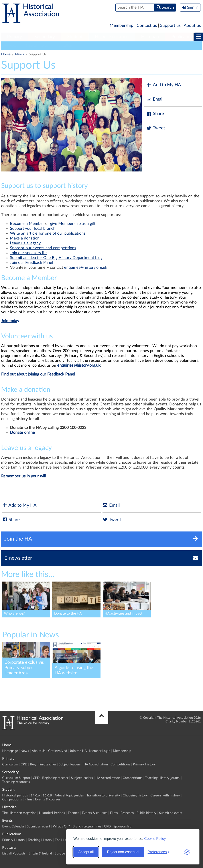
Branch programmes (87, 826)
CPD (24, 764)
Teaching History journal (163, 778)
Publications (183, 37)
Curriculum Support (16, 778)
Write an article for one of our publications (48, 234)
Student (75, 37)
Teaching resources (16, 782)
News (20, 54)
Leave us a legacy (25, 243)
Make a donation (25, 238)
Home (6, 54)
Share (155, 114)
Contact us (147, 26)
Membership (121, 26)
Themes (73, 813)
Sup (13, 229)
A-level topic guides (69, 795)
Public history (146, 813)
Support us (170, 26)
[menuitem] (15, 37)
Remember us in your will (23, 476)
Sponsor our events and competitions (43, 248)
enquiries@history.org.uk (86, 268)
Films (29, 799)
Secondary (45, 37)
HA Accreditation (96, 764)
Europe (60, 853)
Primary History (144, 764)
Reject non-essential (123, 852)
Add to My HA (164, 85)
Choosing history (135, 795)
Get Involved (58, 751)
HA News (11, 46)
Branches (127, 813)
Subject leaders (70, 764)
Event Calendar (13, 826)
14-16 (35, 795)
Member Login (100, 751)
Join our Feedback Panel (32, 263)
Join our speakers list (28, 253)
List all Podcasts (14, 853)
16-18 (47, 795)
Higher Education (112, 37)
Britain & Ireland (40, 853)
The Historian (65, 840)
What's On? (61, 826)
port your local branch (36, 229)
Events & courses (48, 799)
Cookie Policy (155, 839)
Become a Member (27, 224)
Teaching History (40, 840)
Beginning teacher (43, 764)
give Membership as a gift (73, 224)
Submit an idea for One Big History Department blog (56, 258)
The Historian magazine (19, 813)
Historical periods (15, 795)
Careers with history (165, 795)
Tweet (156, 128)
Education (64, 46)
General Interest (37, 46)
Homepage (10, 751)
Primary (15, 37)
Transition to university (103, 795)
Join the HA (78, 751)
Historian (150, 37)
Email (155, 99)
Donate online (22, 433)
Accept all (86, 852)
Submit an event (171, 813)
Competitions (120, 764)
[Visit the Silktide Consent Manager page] (187, 852)
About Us (39, 751)
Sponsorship (122, 826)
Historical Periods (52, 813)
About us (192, 26)
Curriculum (10, 764)
